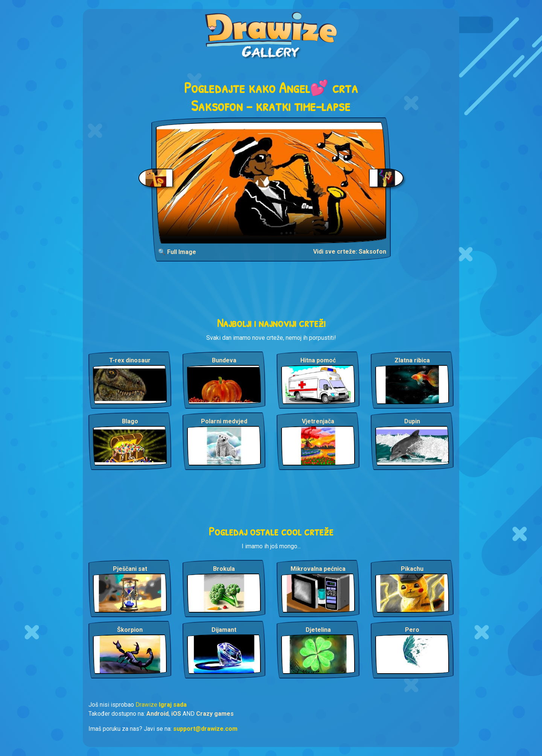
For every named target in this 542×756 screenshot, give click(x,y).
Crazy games (215, 714)
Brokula (224, 569)
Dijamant (224, 630)
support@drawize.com (205, 729)
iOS (176, 714)
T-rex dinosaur (130, 360)
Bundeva (224, 360)
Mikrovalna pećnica (318, 569)
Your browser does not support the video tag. (271, 183)
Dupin (412, 421)
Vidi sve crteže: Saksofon (350, 252)
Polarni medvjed (224, 421)
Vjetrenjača (318, 421)
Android (158, 714)
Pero (412, 630)
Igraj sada (173, 705)
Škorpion (130, 630)
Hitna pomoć (318, 360)
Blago (130, 421)
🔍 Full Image (177, 252)
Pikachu (412, 569)
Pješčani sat (130, 569)
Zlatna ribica (412, 360)
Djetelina (318, 630)
